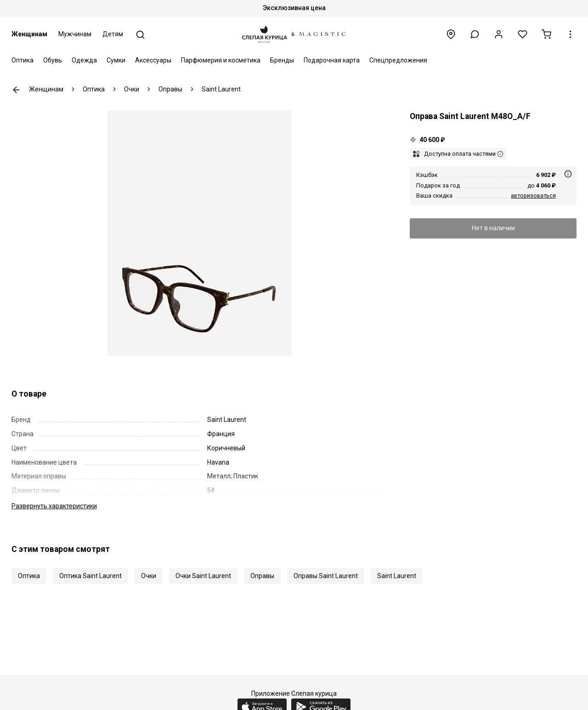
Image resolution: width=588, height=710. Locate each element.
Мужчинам (75, 34)
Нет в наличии (493, 228)
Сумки (116, 60)
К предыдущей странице (16, 90)
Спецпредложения (398, 60)
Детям (113, 34)
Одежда (84, 60)
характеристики (54, 506)
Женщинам (29, 34)
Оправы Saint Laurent (326, 576)
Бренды (282, 60)
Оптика (23, 60)
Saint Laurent (397, 576)
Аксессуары (153, 60)
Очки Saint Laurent (203, 576)
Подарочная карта (332, 60)
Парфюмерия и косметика (221, 60)
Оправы (262, 576)
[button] (475, 34)
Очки (149, 576)
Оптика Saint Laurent (90, 576)
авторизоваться (533, 196)
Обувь (53, 60)
